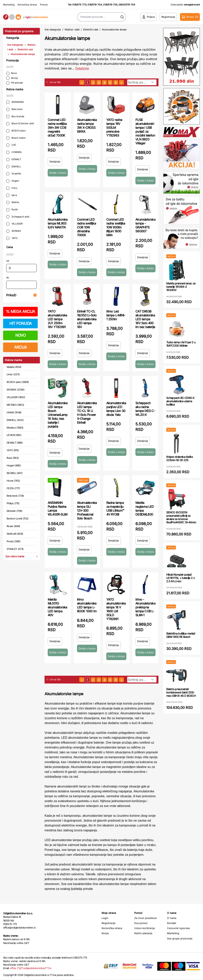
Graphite (14, 174)
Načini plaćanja (143, 933)
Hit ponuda (15, 83)
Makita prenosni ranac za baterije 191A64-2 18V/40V (181, 287)
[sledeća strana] (121, 82)
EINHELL (14, 167)
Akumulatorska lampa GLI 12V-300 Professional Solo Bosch (87, 510)
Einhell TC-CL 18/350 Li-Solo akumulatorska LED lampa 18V (87, 319)
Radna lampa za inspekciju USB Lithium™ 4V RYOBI (115, 509)
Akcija (12, 78)
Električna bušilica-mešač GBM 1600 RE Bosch (181, 635)
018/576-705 (110, 5)
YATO (12, 238)
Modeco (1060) (15, 428)
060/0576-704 (127, 5)
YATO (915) (13, 450)
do (8, 277)
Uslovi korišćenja (144, 928)
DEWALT (14, 159)
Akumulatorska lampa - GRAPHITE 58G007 (145, 225)
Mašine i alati (72, 29)
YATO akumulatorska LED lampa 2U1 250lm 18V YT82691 (57, 319)
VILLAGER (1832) (16, 397)
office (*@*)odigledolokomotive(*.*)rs (31, 968)
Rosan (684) (13, 526)
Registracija (108, 923)
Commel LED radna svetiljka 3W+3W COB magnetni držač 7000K (57, 128)
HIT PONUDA (21, 323)
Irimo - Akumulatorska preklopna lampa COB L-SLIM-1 (145, 607)
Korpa (105, 933)
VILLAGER (14, 224)
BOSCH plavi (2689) (18, 382)
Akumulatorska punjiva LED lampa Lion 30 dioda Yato (116, 409)
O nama (172, 918)
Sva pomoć (141, 923)
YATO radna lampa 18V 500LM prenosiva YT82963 (114, 128)
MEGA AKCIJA (20, 312)
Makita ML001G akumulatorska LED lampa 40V (57, 607)
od (8, 261)
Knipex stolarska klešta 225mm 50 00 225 (179, 458)
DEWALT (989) (15, 443)
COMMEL (14, 152)
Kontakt (172, 923)
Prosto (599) (13, 541)
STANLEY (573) (15, 549)
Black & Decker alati (20, 124)
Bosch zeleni (16, 138)
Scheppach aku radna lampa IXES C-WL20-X (145, 409)
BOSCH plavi (16, 131)
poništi (10, 66)
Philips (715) (13, 503)
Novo (12, 73)
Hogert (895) (14, 465)
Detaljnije (55, 162)
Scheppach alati (18, 217)
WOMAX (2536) (16, 390)
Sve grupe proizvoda (180, 938)
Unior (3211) (13, 374)
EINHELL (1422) (15, 420)
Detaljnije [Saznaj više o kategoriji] (82, 68)
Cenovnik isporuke (178, 928)
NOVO (20, 335)
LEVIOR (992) (14, 435)
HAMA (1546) (14, 412)
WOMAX (14, 231)
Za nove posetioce (145, 918)
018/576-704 (95, 5)
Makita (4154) (14, 367)
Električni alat (25, 50)
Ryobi (12, 210)
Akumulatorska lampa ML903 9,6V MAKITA (58, 223)
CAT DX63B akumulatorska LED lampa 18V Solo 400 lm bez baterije (145, 319)
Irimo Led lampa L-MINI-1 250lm (116, 315)
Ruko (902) (13, 458)
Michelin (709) (14, 511)
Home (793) (13, 481)
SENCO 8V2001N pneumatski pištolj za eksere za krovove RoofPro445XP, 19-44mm (181, 517)
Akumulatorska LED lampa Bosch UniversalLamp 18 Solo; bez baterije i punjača (58, 415)
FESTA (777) (13, 488)
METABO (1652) (15, 405)
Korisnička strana (27, 5)
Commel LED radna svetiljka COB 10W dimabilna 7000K (86, 227)
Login (105, 918)
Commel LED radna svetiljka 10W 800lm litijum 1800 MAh (116, 227)
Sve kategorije (15, 45)
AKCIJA (20, 347)
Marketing (9, 5)
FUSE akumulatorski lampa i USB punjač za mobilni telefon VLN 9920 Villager (145, 131)
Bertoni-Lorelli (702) (17, 518)
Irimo (12, 188)
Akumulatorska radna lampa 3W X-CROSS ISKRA (87, 126)
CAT (11, 145)
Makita (13, 202)
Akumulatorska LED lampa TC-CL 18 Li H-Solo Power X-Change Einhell (87, 413)
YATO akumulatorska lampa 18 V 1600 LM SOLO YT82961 (116, 609)
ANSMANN (15, 102)
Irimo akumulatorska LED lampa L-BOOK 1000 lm (87, 605)
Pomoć (44, 5)
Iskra (12, 195)
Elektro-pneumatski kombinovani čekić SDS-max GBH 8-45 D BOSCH (181, 692)
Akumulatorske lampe (23, 54)
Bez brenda (15, 117)
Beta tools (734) (15, 496)
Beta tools (14, 109)
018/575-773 (79, 5)
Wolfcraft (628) (15, 534)
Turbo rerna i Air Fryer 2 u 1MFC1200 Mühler (181, 344)
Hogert (13, 181)
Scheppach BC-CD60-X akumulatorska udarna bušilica (180, 401)
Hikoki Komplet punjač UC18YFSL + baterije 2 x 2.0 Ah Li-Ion (180, 578)
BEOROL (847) (15, 473)
